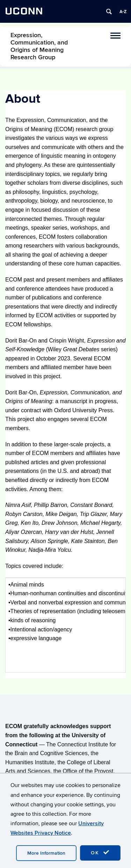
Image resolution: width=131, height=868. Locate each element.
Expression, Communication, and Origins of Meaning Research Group (39, 46)
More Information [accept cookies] (46, 853)
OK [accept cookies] (100, 853)
